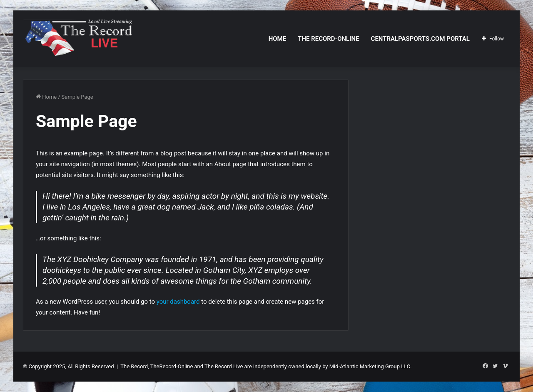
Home (278, 39)
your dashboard (178, 302)
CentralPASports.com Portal (420, 39)
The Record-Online (328, 39)
